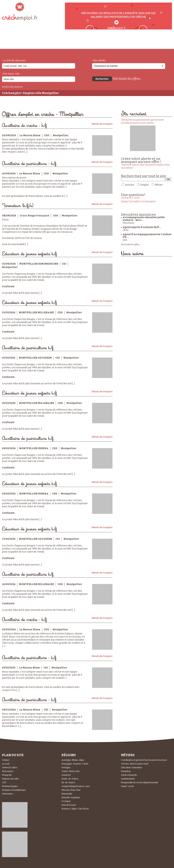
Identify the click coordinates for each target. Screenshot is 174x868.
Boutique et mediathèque (14, 790)
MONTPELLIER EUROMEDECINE (39, 264)
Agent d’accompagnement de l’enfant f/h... (147, 236)
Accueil (6, 764)
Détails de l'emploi (102, 124)
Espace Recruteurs (154, 43)
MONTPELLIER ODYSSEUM (35, 358)
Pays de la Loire (69, 805)
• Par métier (99, 61)
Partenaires (8, 794)
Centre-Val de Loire (71, 771)
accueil (11, 44)
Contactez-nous (130, 198)
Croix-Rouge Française (34, 216)
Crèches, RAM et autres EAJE (135, 764)
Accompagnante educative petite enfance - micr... (144, 219)
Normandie (67, 794)
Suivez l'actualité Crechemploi (138, 202)
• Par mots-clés (11, 74)
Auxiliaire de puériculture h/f (28, 348)
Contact (6, 760)
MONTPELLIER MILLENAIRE (36, 313)
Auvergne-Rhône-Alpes (73, 760)
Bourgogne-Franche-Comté (75, 764)
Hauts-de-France (70, 779)
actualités (52, 41)
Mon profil (7, 775)
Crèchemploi (11, 93)
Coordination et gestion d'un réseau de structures (144, 760)
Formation (126, 771)
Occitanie (66, 801)
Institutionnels (128, 779)
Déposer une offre (10, 779)
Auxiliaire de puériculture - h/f (29, 164)
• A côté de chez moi (14, 61)
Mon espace (8, 771)
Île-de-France (68, 783)
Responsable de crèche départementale (140, 783)
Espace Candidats (118, 41)
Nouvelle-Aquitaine (71, 798)
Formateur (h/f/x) (18, 206)
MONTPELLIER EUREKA (34, 448)
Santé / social (127, 786)
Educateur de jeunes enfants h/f (29, 254)
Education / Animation (131, 768)
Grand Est (66, 775)
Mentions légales (10, 786)
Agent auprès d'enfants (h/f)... (142, 227)
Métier (159, 185)
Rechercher (102, 79)
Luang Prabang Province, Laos (76, 786)
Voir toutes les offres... (127, 79)
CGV (4, 783)
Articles (129, 185)
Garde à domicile (129, 775)
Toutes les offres (10, 768)
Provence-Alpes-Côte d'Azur (75, 809)
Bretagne (66, 768)
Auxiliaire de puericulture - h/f (29, 700)
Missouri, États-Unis (71, 790)
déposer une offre (82, 41)
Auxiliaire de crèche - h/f (24, 126)
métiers (31, 43)
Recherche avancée (12, 87)
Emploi (145, 185)
